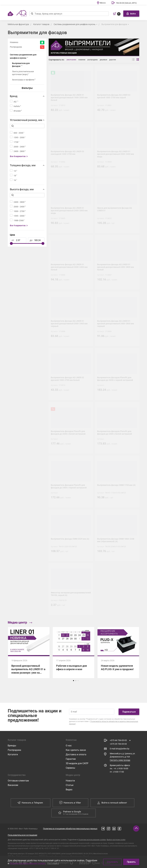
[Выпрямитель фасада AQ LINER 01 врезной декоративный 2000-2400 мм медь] (117, 149)
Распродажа (14, 750)
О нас (69, 746)
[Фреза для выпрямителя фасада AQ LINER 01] (117, 206)
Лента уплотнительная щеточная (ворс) (23, 73)
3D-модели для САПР (77, 763)
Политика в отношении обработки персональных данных (70, 829)
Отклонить (112, 862)
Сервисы (70, 768)
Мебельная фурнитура (18, 24)
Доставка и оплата (76, 754)
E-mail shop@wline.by (120, 749)
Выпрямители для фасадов (114, 24)
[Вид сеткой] (138, 60)
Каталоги (13, 754)
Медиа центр (20, 622)
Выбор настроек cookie (116, 840)
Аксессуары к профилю (24, 80)
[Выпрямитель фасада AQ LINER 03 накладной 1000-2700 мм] (71, 149)
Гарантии (71, 759)
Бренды (12, 746)
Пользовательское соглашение (22, 835)
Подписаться (129, 712)
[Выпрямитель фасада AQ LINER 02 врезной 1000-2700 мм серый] (117, 93)
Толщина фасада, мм (23, 165)
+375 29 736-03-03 (118, 744)
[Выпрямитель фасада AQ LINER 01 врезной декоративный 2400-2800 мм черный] (117, 319)
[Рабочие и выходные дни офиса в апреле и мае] (73, 653)
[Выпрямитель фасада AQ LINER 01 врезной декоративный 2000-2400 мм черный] (71, 319)
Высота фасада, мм (22, 189)
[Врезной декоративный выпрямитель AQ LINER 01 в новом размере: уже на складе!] (29, 653)
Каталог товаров (41, 24)
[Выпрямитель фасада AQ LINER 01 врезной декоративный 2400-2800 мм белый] (117, 262)
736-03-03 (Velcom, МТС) (126, 3)
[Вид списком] (133, 60)
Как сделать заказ (76, 750)
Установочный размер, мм (26, 120)
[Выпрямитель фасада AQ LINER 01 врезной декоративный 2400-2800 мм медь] (71, 206)
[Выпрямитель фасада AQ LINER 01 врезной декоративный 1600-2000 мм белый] (71, 93)
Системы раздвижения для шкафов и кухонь (75, 24)
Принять (131, 862)
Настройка (53, 863)
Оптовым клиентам (18, 781)
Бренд (14, 96)
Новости (70, 781)
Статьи (70, 785)
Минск (103, 3)
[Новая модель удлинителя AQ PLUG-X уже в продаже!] (118, 653)
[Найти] (32, 14)
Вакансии (13, 785)
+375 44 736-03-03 (118, 740)
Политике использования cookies (92, 840)
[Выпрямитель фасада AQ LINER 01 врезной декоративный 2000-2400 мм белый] (71, 262)
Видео (69, 790)
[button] (73, 681)
